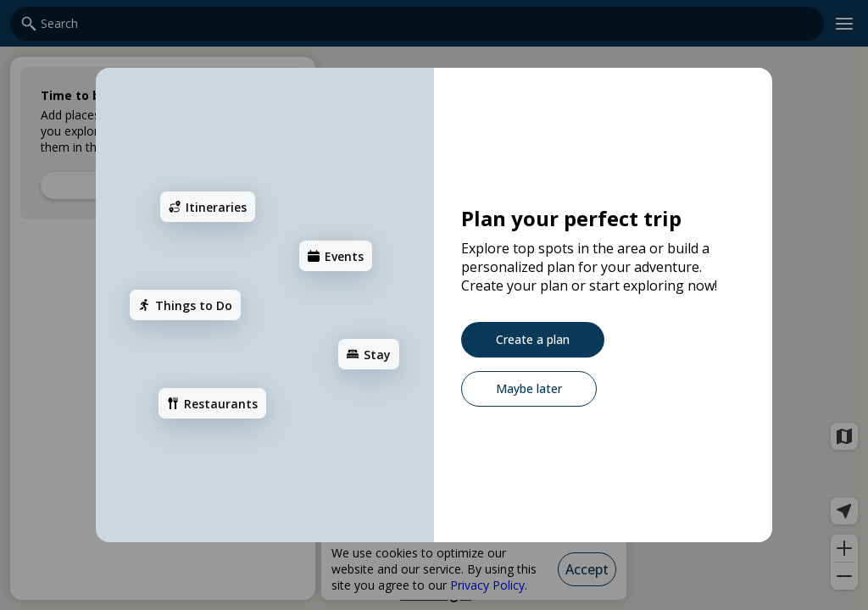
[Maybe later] (529, 389)
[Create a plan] (533, 340)
